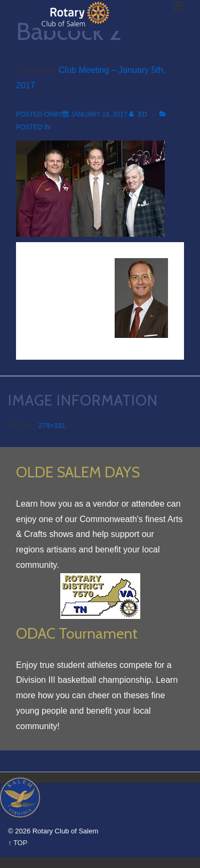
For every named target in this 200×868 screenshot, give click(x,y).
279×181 (52, 425)
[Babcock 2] (99, 114)
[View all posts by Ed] (139, 114)
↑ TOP (18, 843)
